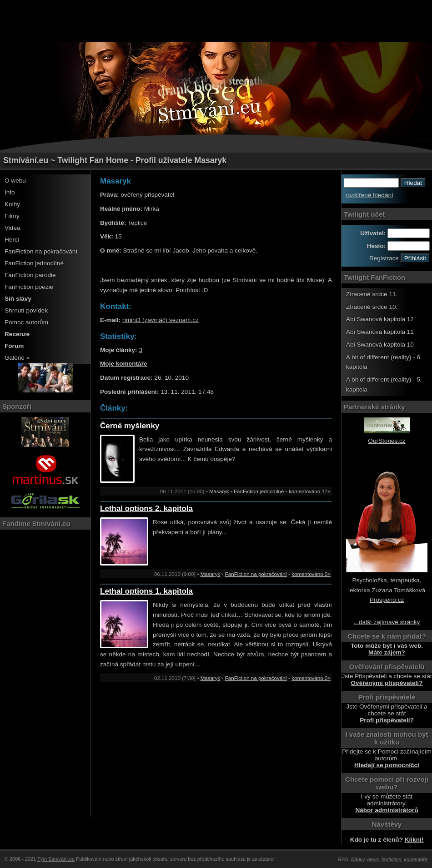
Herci (12, 240)
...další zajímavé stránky (387, 622)
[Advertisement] (216, 20)
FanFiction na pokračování (41, 251)
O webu (15, 181)
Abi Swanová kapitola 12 (380, 319)
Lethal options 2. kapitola (146, 508)
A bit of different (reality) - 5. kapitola (384, 384)
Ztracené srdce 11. (372, 294)
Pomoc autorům (26, 322)
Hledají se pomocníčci (387, 765)
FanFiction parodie (30, 275)
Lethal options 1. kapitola (146, 591)
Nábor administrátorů (387, 810)
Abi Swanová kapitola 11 (380, 332)
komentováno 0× (311, 574)
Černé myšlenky (130, 426)
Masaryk (219, 491)
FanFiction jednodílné (34, 263)
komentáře (416, 859)
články (358, 859)
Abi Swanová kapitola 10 (380, 345)
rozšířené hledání (369, 195)
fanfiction (392, 859)
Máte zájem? (387, 652)
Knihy (12, 204)
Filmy (12, 216)
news (373, 859)
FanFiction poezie (29, 287)
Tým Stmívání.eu (56, 859)
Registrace (384, 258)
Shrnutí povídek (26, 310)
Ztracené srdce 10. (372, 307)
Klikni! (414, 840)
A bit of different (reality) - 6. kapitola (384, 362)
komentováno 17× (310, 491)
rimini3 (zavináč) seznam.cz (161, 320)
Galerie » (17, 358)
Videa (13, 228)
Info (10, 192)
